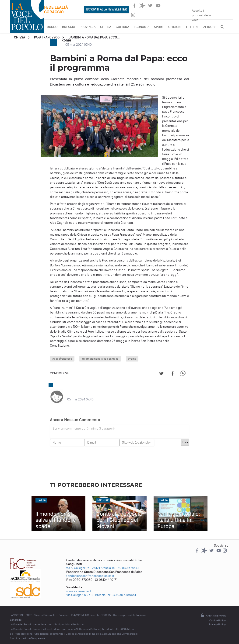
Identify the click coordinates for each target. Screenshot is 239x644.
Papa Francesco (47, 37)
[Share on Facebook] (173, 374)
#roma (132, 359)
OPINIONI (175, 27)
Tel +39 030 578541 (125, 563)
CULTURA (122, 27)
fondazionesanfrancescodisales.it (90, 571)
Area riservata (213, 611)
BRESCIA (69, 27)
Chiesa (19, 37)
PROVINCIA (88, 27)
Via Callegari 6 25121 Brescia (86, 590)
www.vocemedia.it (79, 587)
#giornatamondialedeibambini (100, 359)
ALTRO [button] (209, 27)
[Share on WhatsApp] (184, 374)
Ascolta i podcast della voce (201, 14)
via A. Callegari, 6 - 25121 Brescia (89, 563)
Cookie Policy (218, 616)
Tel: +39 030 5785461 (121, 590)
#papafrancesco (62, 359)
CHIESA (106, 27)
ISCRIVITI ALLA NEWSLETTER (106, 9)
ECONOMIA (142, 27)
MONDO (52, 27)
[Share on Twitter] (161, 374)
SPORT (159, 27)
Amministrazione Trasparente (28, 634)
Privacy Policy (217, 620)
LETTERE (192, 27)
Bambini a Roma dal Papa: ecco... (94, 37)
